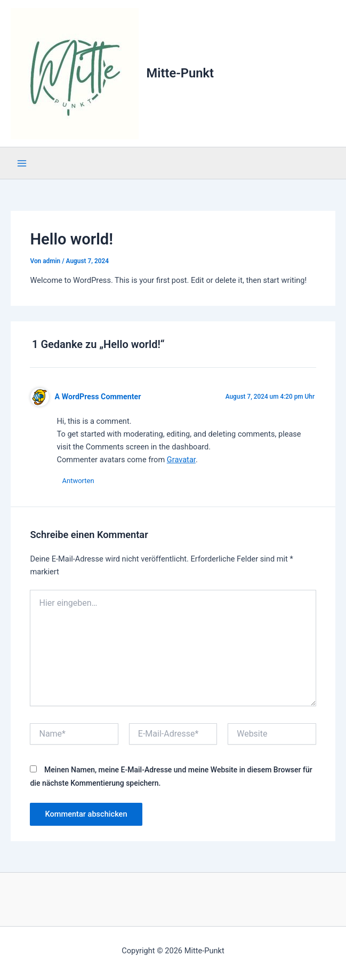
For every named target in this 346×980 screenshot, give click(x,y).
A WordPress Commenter (98, 397)
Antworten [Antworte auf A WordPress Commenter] (78, 481)
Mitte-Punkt (180, 73)
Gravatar (181, 460)
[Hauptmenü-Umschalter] (22, 163)
